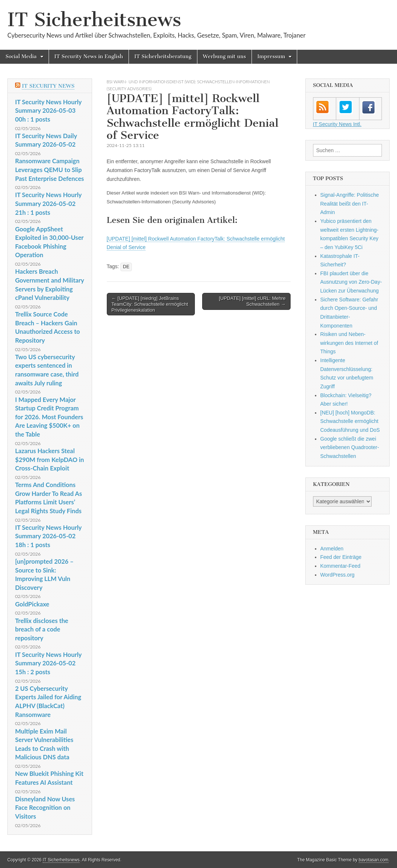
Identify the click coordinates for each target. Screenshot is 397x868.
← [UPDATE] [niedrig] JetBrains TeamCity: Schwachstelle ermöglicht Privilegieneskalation (150, 304)
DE (126, 267)
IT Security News (48, 86)
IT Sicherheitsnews (94, 20)
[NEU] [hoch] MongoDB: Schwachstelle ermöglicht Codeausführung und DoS (350, 421)
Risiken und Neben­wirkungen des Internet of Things (349, 343)
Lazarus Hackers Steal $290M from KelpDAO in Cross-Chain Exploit (50, 459)
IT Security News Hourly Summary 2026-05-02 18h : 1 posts (48, 536)
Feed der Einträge (341, 557)
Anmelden (332, 549)
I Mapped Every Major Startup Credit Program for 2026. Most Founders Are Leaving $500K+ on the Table (49, 417)
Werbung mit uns (224, 57)
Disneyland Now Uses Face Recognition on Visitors (45, 808)
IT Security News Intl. (337, 124)
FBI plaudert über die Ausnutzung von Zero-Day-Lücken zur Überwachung (351, 282)
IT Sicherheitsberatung (163, 57)
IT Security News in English (89, 57)
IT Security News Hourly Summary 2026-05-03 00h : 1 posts (48, 111)
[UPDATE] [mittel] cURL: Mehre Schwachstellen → (252, 301)
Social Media (21, 57)
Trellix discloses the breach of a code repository (42, 629)
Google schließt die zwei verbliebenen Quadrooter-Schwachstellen (350, 447)
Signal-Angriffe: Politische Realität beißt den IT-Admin (350, 204)
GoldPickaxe (32, 604)
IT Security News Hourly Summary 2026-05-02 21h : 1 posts (48, 203)
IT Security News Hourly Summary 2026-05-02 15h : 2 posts (48, 663)
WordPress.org (338, 575)
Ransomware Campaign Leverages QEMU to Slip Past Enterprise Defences (50, 169)
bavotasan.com (374, 860)
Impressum (271, 57)
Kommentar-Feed (340, 566)
